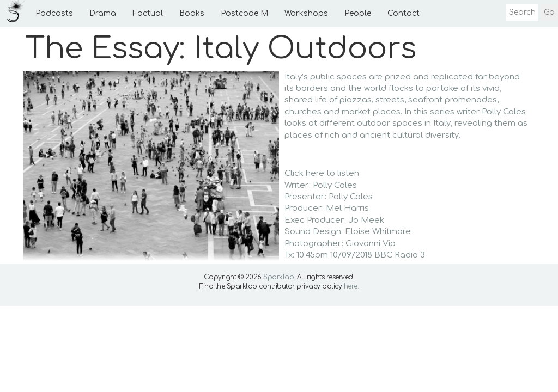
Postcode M (244, 13)
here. (351, 286)
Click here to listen (322, 173)
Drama (103, 13)
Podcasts (54, 13)
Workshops (306, 13)
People (358, 13)
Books (192, 13)
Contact (404, 13)
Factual (148, 13)
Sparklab (278, 277)
